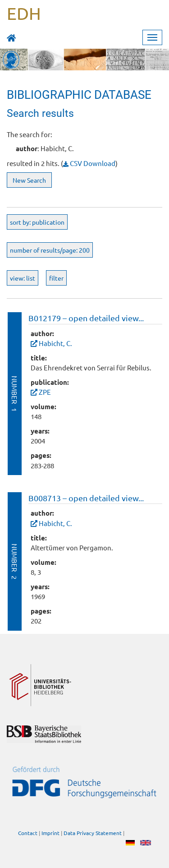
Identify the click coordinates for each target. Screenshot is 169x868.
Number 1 (15, 394)
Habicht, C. (55, 343)
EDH (24, 13)
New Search (29, 180)
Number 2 (15, 561)
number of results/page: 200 (50, 250)
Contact (28, 833)
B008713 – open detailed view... (86, 498)
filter (56, 278)
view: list (23, 278)
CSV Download (89, 163)
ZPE (45, 392)
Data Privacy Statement (93, 833)
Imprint (50, 833)
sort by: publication (37, 222)
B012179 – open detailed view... (86, 318)
